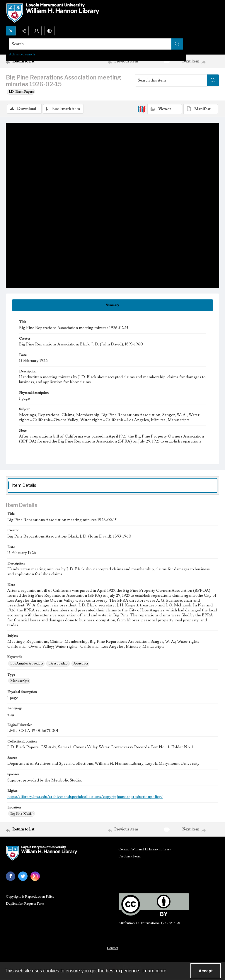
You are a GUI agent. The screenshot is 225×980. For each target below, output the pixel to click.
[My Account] (37, 31)
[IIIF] (142, 109)
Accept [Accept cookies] (206, 971)
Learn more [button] (154, 971)
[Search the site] (90, 44)
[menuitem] (112, 948)
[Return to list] (34, 61)
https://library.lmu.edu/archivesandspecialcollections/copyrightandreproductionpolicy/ (85, 797)
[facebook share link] (11, 876)
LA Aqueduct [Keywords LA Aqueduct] (58, 663)
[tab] (112, 305)
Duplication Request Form (25, 904)
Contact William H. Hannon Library (145, 849)
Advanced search (22, 54)
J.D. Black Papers (21, 92)
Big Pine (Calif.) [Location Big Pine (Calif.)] (22, 814)
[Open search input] (11, 31)
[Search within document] (213, 80)
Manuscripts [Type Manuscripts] (20, 681)
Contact (112, 948)
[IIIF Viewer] (165, 109)
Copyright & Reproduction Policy (30, 897)
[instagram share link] (35, 876)
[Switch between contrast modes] (50, 31)
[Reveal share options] (24, 31)
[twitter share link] (23, 876)
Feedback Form (129, 856)
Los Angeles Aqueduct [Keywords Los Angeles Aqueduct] (27, 663)
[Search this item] (171, 80)
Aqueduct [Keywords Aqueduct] (81, 663)
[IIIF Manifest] (201, 109)
